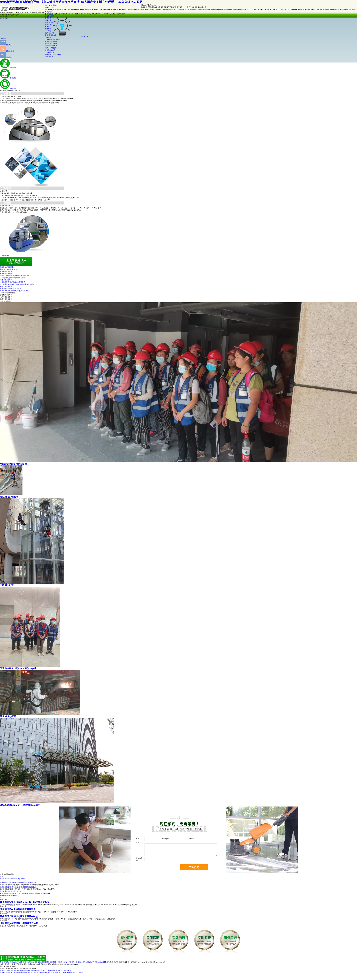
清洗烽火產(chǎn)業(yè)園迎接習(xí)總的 (20, 805)
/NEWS (15, 895)
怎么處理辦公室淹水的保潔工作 (10, 891)
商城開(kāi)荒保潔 (6, 271)
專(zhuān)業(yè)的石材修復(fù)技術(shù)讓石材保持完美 (18, 883)
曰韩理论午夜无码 (77, 973)
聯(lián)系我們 (50, 56)
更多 (1, 876)
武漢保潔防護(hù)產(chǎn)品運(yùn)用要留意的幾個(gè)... (19, 887)
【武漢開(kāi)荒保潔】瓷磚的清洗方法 (19, 923)
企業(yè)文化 (49, 12)
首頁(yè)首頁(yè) (5, 962)
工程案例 (53, 962)
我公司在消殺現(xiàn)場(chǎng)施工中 (12, 879)
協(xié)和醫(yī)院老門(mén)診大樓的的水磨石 (15, 276)
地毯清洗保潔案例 (51, 44)
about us (154, 5)
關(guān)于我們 (50, 7)
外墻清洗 (9, 57)
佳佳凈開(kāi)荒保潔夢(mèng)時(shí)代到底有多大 (25, 902)
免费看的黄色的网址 (7, 973)
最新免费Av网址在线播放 (51, 973)
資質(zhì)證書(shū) (43, 962)
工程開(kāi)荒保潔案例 (52, 39)
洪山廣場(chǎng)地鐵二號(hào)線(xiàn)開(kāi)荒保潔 (17, 284)
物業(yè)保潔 (10, 51)
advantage (17, 90)
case (7, 255)
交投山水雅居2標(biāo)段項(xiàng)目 (18, 668)
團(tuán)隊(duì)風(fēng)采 (53, 54)
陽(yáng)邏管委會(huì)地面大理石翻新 (12, 278)
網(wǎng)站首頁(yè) (51, 5)
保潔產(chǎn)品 (50, 50)
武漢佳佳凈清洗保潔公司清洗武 (10, 288)
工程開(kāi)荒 (84, 36)
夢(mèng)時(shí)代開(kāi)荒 (9, 269)
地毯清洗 (9, 45)
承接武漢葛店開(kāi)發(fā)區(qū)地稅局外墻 (14, 291)
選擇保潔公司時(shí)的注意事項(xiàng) (19, 916)
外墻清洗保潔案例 (51, 46)
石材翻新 (13, 78)
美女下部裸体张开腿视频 (22, 973)
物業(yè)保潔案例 (51, 48)
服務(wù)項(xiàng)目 (29, 962)
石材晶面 (13, 68)
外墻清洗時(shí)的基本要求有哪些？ (18, 909)
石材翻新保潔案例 (51, 41)
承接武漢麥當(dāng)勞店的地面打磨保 (12, 282)
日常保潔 (3, 38)
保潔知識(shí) (49, 52)
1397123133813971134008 (4, 18)
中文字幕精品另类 (37, 973)
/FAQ (14, 874)
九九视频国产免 (65, 973)
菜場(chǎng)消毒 (8, 716)
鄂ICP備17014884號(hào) (8, 966)
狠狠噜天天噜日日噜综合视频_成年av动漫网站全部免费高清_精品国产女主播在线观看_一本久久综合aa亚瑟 (71, 2)
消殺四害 (13, 88)
